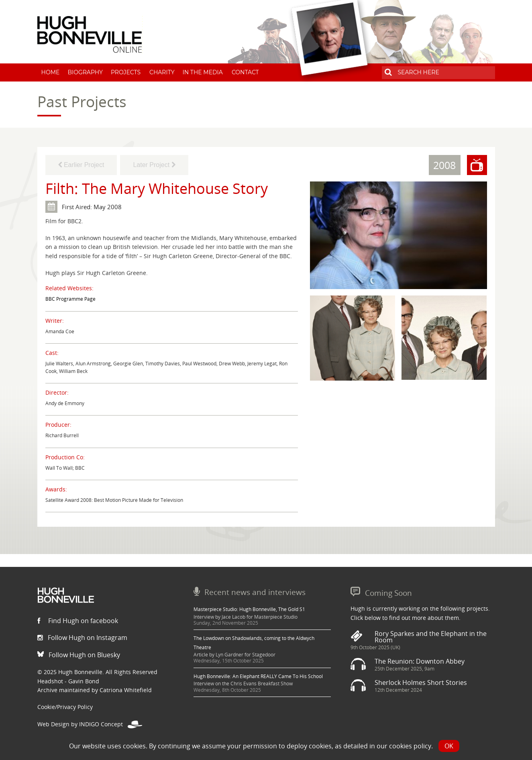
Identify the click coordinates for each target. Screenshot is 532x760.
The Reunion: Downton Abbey (420, 661)
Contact (245, 72)
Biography (85, 72)
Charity (162, 72)
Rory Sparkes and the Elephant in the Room (431, 637)
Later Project (154, 165)
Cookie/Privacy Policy (65, 707)
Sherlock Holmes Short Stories (421, 683)
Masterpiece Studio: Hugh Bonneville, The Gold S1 (249, 609)
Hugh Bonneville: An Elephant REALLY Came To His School (258, 676)
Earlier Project (81, 165)
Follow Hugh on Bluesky (79, 655)
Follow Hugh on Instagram (82, 638)
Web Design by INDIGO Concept (90, 724)
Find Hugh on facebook (78, 621)
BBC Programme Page (70, 299)
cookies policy (410, 746)
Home (51, 72)
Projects (126, 72)
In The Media (203, 72)
